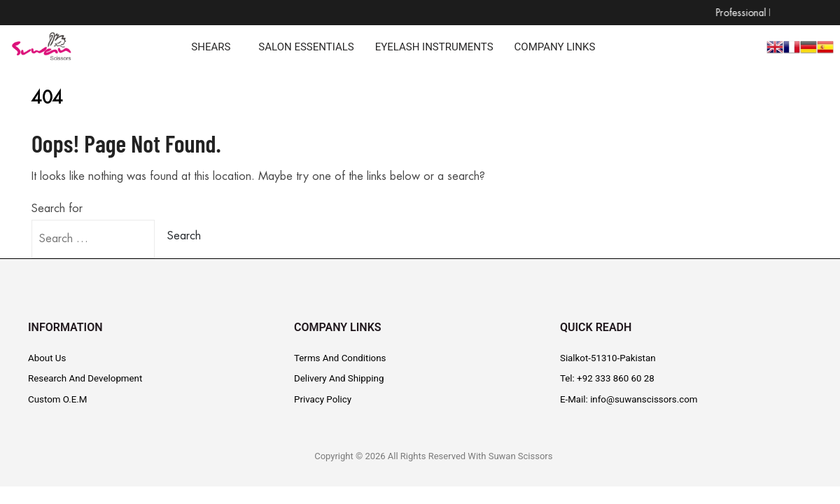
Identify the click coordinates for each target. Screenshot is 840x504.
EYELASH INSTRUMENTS (434, 47)
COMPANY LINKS (555, 47)
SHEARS (211, 47)
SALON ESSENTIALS (306, 47)
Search (184, 236)
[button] (214, 47)
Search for (57, 209)
